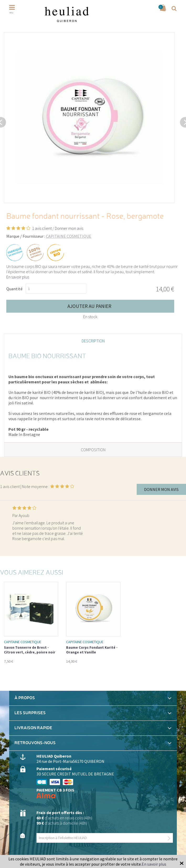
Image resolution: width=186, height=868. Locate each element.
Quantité (14, 289)
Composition (93, 450)
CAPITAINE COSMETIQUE (69, 236)
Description (93, 341)
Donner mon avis (69, 228)
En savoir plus (18, 277)
